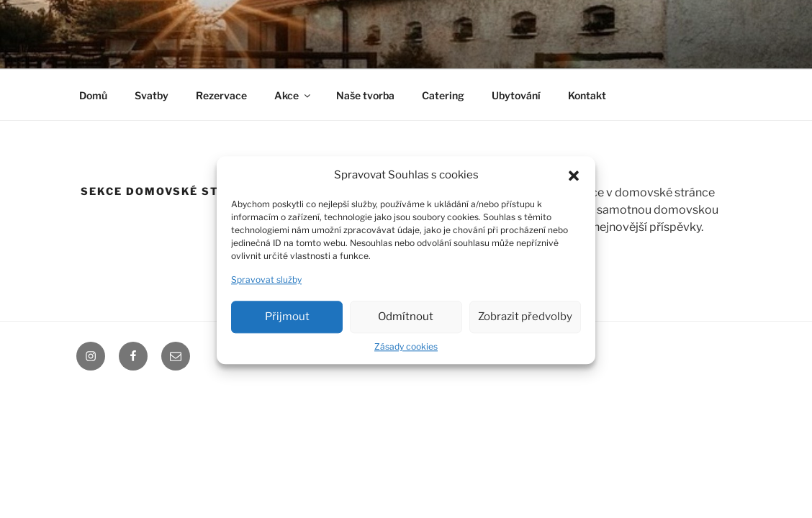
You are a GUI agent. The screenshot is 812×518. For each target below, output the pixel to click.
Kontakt (587, 95)
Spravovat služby (266, 285)
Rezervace (221, 95)
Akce (293, 95)
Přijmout (287, 322)
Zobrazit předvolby (525, 322)
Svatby (152, 95)
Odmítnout (406, 322)
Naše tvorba (365, 95)
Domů (93, 95)
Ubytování (516, 95)
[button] (574, 180)
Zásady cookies (406, 351)
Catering (443, 95)
